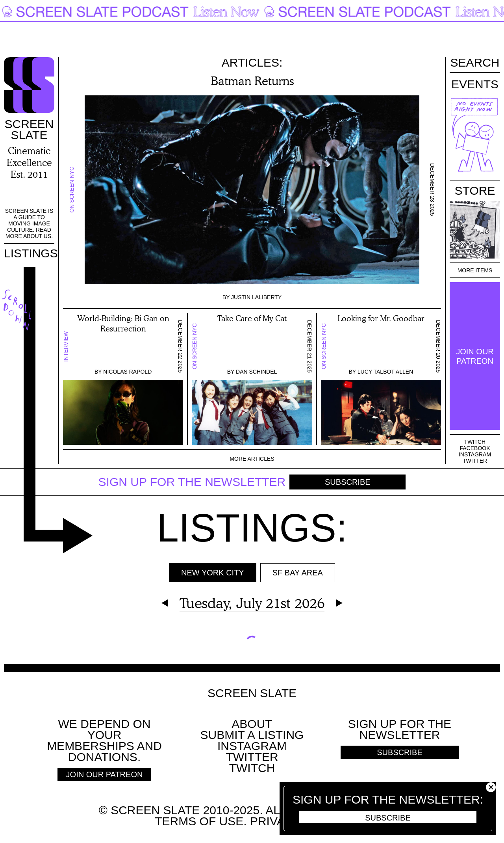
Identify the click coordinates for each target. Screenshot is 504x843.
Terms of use (199, 821)
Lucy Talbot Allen (385, 372)
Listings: (252, 528)
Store (475, 191)
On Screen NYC (72, 190)
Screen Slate (252, 693)
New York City (213, 573)
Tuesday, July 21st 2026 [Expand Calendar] (252, 603)
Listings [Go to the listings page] (31, 253)
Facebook (475, 448)
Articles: (252, 62)
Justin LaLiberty (256, 297)
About (252, 724)
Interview (66, 346)
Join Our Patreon (475, 356)
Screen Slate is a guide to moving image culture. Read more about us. (29, 223)
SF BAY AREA (298, 573)
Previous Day (165, 603)
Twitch (475, 442)
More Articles (252, 459)
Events (475, 84)
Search (475, 63)
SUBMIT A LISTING (252, 735)
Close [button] (491, 787)
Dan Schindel (256, 372)
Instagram (475, 454)
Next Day (339, 603)
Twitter (475, 461)
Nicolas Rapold (127, 372)
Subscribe (348, 482)
